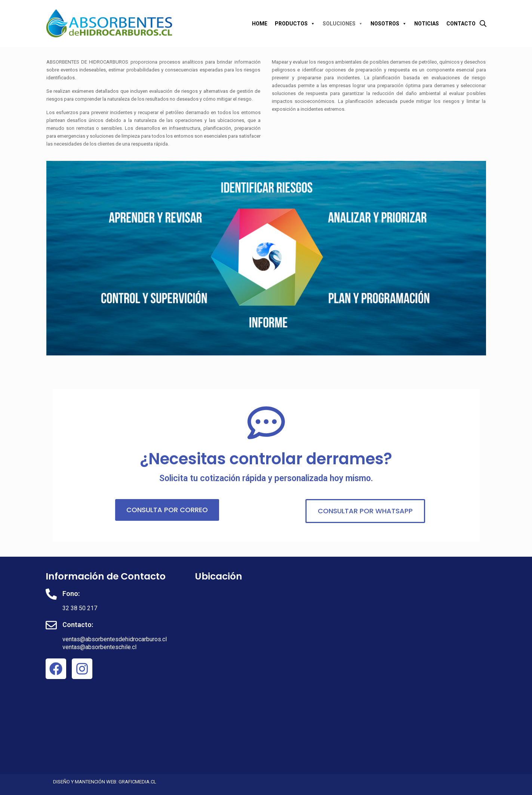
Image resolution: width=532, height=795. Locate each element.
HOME (260, 24)
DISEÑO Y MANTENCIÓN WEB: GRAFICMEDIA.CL (105, 782)
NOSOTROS (389, 24)
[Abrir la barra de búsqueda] (483, 23)
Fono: (71, 594)
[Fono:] (51, 594)
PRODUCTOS (295, 24)
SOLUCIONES (343, 24)
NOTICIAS (427, 24)
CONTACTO (461, 24)
